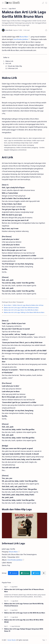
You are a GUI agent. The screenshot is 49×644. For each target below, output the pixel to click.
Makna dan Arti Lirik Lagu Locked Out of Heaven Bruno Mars (24, 590)
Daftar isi (6, 57)
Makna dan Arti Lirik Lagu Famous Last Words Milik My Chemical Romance (24, 605)
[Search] (46, 3)
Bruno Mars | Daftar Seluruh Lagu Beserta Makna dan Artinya (24, 305)
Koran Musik (12, 640)
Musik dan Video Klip (15, 66)
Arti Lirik (8, 63)
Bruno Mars (24, 37)
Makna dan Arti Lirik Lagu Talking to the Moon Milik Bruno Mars (24, 312)
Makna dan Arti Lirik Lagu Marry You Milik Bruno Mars (21, 310)
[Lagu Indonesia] (16, 626)
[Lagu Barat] (14, 587)
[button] (43, 3)
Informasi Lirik (13, 68)
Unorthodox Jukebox (21, 39)
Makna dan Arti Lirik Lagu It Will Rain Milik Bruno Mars (21, 308)
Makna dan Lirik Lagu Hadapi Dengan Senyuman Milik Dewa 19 (24, 630)
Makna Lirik (9, 61)
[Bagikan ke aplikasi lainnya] (44, 573)
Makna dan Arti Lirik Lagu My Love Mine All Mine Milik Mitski (24, 621)
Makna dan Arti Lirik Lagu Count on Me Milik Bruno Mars (25, 613)
